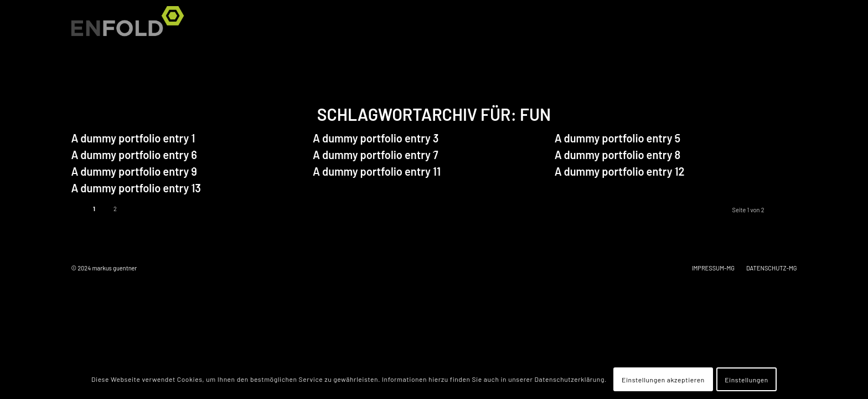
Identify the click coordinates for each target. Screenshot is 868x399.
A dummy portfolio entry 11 (377, 171)
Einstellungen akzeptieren (663, 380)
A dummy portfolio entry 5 (618, 138)
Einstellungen (746, 380)
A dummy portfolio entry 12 (620, 171)
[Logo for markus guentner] (131, 28)
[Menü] (784, 28)
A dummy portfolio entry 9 (134, 171)
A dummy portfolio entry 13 (136, 188)
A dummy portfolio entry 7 (376, 155)
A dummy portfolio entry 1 (133, 138)
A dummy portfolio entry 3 (376, 138)
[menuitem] (784, 28)
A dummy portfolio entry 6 (134, 155)
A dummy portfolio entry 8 (618, 155)
